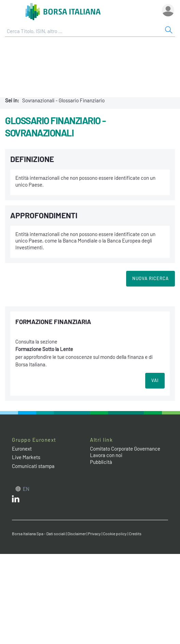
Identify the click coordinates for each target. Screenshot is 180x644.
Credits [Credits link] (135, 533)
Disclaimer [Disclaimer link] (77, 533)
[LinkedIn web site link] (16, 500)
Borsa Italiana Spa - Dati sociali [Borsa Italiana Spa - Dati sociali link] (39, 533)
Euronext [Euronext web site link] (22, 449)
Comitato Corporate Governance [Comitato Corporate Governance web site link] (125, 449)
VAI (155, 380)
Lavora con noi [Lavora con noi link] (106, 455)
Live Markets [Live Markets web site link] (26, 457)
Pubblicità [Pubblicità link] (101, 462)
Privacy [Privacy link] (94, 533)
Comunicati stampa (33, 466)
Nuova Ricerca (151, 278)
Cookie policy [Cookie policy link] (115, 533)
